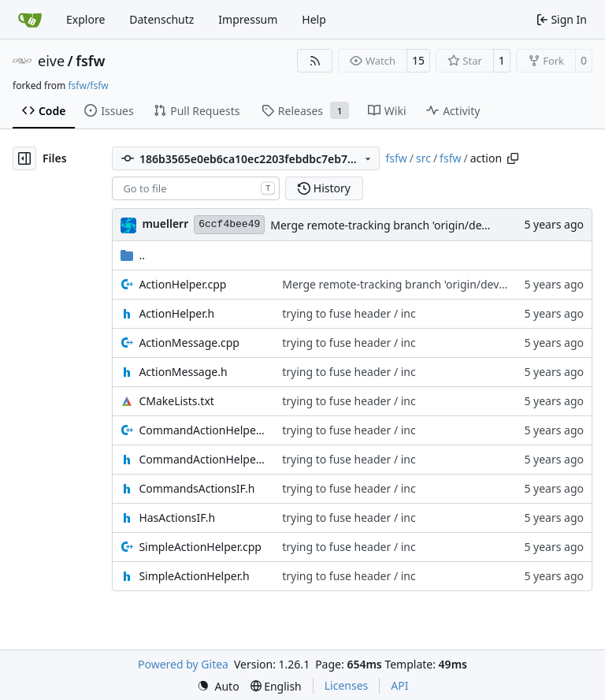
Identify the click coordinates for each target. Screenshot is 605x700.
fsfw (90, 61)
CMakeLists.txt (176, 401)
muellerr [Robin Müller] (165, 223)
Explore (85, 19)
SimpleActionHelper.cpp (200, 547)
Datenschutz (161, 19)
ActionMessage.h (183, 372)
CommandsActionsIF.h (197, 488)
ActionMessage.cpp (189, 343)
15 (418, 60)
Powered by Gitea (183, 664)
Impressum (248, 19)
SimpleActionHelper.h (194, 576)
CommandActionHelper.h (202, 459)
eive (51, 61)
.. (133, 255)
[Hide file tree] (24, 158)
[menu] (218, 686)
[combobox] (196, 188)
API (399, 685)
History (324, 188)
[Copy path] (513, 158)
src (423, 158)
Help (314, 19)
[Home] (30, 20)
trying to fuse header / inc (349, 313)
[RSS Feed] (315, 61)
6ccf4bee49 (229, 224)
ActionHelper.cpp (182, 284)
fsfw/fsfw (88, 86)
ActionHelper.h (176, 313)
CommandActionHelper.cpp (202, 430)
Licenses (347, 685)
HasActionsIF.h (177, 518)
